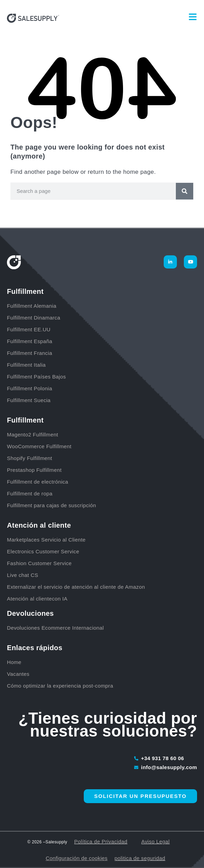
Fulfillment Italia (27, 365)
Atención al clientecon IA (37, 599)
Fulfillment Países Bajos (37, 377)
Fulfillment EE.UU (29, 329)
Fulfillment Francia (30, 353)
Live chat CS (23, 575)
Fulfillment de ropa (30, 493)
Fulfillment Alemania (32, 306)
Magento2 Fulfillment (32, 435)
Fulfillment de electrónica (38, 482)
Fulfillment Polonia (30, 388)
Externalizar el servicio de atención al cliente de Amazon (76, 587)
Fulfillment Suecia (29, 400)
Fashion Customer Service (39, 563)
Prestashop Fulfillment (34, 470)
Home (14, 662)
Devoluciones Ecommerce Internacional (55, 628)
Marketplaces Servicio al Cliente (46, 540)
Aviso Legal (156, 841)
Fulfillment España (30, 341)
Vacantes (18, 674)
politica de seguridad (140, 858)
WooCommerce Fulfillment (39, 446)
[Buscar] (185, 191)
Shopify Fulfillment (30, 458)
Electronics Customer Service (43, 551)
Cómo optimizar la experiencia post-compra (60, 686)
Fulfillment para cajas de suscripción (52, 505)
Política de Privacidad (101, 841)
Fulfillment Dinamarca (34, 318)
